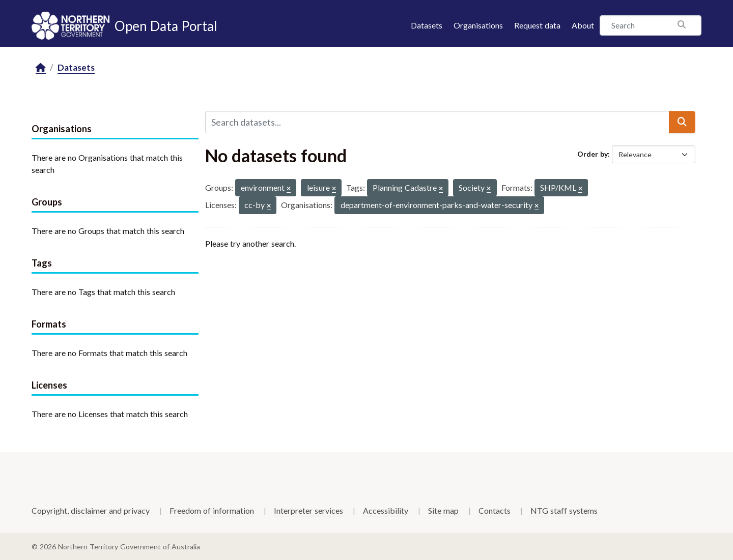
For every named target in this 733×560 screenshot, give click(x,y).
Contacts (495, 510)
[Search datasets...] (437, 122)
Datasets (427, 25)
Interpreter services (308, 510)
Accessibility (386, 510)
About (583, 25)
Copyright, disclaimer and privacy (91, 510)
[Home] (41, 68)
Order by (593, 154)
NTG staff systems (564, 510)
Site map (443, 510)
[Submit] (682, 122)
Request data (537, 25)
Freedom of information (212, 510)
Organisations (478, 25)
